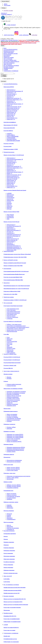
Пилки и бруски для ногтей (14, 396)
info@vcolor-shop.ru (9, 35)
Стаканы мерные (11, 498)
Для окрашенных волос (13, 309)
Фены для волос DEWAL (13, 468)
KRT (8, 346)
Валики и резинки (8, 374)
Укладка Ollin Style (8, 368)
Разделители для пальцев (13, 400)
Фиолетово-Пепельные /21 (14, 230)
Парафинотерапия (8, 68)
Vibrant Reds (10, 216)
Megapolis (9, 347)
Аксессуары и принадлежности (11, 61)
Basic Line (9, 339)
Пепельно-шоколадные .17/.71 (14, 100)
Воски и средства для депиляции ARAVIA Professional (16, 605)
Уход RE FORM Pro (8, 131)
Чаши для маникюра (12, 401)
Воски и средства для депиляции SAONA (13, 602)
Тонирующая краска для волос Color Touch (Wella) (15, 257)
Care (8, 337)
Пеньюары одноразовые (9, 551)
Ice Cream (9, 344)
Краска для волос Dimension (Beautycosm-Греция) (15, 190)
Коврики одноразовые (9, 542)
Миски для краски (11, 495)
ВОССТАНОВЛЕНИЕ (12, 136)
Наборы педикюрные (12, 404)
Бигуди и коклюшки (8, 522)
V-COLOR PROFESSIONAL (11, 49)
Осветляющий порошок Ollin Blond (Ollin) (13, 280)
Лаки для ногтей (8, 64)
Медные (9, 209)
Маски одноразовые (8, 567)
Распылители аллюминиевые (14, 460)
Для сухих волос (11, 310)
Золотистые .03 (11, 95)
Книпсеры (9, 403)
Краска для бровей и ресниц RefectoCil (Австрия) (15, 263)
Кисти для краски (11, 494)
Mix (8, 219)
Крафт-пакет (7, 636)
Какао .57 (9, 105)
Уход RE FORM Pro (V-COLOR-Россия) (13, 321)
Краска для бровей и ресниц (11, 53)
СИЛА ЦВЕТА (11, 135)
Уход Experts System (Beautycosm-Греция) (13, 306)
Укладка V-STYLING (9, 144)
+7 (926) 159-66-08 (10, 25)
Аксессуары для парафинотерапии (12, 619)
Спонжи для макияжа (12, 417)
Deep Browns (10, 217)
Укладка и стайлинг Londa (10, 365)
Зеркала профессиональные (14, 384)
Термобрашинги (11, 519)
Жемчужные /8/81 (11, 250)
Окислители (7, 56)
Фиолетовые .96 (11, 114)
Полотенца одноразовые (9, 556)
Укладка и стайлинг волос (10, 60)
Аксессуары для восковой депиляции (12, 607)
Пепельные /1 (10, 227)
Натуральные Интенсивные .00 (15, 91)
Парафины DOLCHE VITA (10, 616)
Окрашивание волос (8, 491)
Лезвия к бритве (11, 452)
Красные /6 (10, 243)
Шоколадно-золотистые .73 (14, 98)
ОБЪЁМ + (9, 134)
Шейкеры (9, 499)
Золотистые (10, 199)
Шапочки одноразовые (9, 570)
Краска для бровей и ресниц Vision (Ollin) (13, 266)
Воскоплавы (7, 610)
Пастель (9, 205)
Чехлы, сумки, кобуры (12, 478)
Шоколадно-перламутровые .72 (15, 104)
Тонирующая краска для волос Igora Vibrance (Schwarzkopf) (17, 254)
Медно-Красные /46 (12, 240)
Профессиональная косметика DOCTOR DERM (14, 587)
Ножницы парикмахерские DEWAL (16, 447)
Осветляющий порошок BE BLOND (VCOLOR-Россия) (16, 271)
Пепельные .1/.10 (11, 93)
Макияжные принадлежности (10, 411)
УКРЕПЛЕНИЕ (11, 138)
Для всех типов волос (12, 317)
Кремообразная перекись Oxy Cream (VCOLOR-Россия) (16, 289)
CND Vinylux (7, 582)
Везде (5, 48)
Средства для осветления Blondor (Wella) (13, 277)
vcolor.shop (33, 35)
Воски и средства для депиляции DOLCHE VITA (15, 599)
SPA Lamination (11, 353)
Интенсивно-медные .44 (13, 108)
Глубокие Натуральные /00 (14, 226)
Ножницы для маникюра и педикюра (16, 392)
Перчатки (6, 545)
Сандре (9, 202)
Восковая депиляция (9, 67)
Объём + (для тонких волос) (14, 324)
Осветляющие (10, 198)
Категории (3, 81)
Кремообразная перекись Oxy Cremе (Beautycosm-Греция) (17, 286)
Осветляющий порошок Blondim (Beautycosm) (14, 274)
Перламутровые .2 (11, 94)
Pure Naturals (10, 215)
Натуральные (10, 195)
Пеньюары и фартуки (9, 454)
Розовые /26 (10, 232)
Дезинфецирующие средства (10, 639)
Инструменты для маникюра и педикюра (13, 389)
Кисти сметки (7, 409)
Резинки (9, 378)
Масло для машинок (12, 440)
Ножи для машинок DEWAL (14, 441)
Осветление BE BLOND (9, 128)
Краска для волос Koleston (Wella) (11, 212)
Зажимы (9, 505)
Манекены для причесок (9, 424)
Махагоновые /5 (11, 242)
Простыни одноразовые (9, 559)
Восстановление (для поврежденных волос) (18, 327)
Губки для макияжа (12, 416)
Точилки (9, 421)
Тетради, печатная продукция (10, 573)
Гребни (9, 515)
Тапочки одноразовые (9, 548)
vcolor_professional (22, 35)
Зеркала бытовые (11, 386)
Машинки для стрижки (9, 431)
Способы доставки (8, 11)
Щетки (9, 517)
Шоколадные (10, 200)
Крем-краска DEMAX (9, 87)
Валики (9, 377)
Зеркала (6, 381)
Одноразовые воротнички (10, 534)
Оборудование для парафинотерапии (12, 622)
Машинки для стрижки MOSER (15, 437)
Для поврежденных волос (13, 312)
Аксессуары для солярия (9, 630)
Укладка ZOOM (7, 146)
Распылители (7, 457)
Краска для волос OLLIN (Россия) (11, 222)
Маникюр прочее (11, 406)
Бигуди (9, 525)
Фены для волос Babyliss (13, 469)
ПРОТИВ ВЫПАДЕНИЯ (13, 141)
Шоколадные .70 (11, 102)
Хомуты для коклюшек (13, 528)
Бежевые (9, 203)
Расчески (9, 514)
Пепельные (10, 196)
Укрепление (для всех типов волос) (16, 329)
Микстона (9, 206)
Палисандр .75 (11, 101)
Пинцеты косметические (13, 420)
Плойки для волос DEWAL (14, 486)
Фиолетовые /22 (11, 229)
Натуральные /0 (11, 225)
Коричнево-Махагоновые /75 (14, 249)
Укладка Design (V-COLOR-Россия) (12, 360)
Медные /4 (10, 237)
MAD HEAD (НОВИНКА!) (10, 122)
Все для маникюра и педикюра (11, 65)
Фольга (6, 536)
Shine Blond (10, 351)
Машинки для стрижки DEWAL (15, 434)
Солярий (6, 69)
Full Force (9, 343)
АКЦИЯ (9, 193)
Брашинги (9, 518)
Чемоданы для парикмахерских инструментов (18, 476)
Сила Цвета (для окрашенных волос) (16, 326)
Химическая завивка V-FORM (11, 149)
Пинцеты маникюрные (13, 397)
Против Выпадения (12, 331)
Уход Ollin (6, 334)
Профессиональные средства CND (11, 593)
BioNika (9, 340)
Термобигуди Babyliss (12, 488)
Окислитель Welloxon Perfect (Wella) (12, 291)
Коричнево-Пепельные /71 (13, 246)
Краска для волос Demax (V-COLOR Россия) (14, 155)
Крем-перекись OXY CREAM (10, 125)
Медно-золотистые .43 (12, 109)
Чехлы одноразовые (8, 565)
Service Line (10, 350)
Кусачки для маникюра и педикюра (16, 393)
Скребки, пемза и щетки (13, 399)
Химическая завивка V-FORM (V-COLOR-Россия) (15, 300)
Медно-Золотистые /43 (13, 239)
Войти (5, 4)
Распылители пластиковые (14, 462)
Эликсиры (9, 319)
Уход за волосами (8, 59)
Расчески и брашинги (9, 511)
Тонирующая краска (9, 52)
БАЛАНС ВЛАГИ (11, 139)
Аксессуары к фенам (12, 470)
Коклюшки (10, 527)
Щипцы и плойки (8, 482)
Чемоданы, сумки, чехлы (9, 473)
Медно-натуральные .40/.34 (14, 107)
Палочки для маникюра (13, 394)
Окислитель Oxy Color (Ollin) (10, 294)
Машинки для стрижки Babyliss (15, 436)
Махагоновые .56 (11, 112)
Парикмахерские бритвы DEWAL (15, 450)
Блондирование (7, 55)
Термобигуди (10, 529)
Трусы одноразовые (8, 553)
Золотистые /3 (10, 233)
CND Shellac (7, 579)
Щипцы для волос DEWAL (14, 485)
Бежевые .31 (10, 97)
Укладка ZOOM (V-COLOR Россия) (12, 357)
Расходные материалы (9, 63)
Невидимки (10, 508)
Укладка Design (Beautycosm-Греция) (12, 363)
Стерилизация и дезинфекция (11, 71)
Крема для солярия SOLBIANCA (11, 627)
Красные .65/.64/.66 (12, 111)
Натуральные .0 (11, 90)
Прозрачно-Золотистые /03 (14, 235)
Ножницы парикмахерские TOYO (15, 449)
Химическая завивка (9, 57)
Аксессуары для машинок (13, 439)
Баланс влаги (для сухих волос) (15, 330)
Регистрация (7, 5)
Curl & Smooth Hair (12, 341)
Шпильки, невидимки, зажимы (11, 502)
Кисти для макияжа (12, 414)
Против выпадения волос (13, 313)
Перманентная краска (9, 51)
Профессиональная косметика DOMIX (12, 590)
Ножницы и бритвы (8, 444)
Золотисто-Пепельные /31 (13, 236)
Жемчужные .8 (11, 115)
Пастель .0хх (10, 116)
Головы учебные (11, 427)
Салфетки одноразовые (9, 562)
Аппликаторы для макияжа (14, 419)
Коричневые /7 (11, 244)
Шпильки (9, 506)
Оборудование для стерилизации (11, 642)
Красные (9, 207)
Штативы (9, 429)
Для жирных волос (12, 314)
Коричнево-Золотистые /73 (14, 247)
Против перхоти (11, 316)
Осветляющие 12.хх (12, 118)
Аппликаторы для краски (13, 496)
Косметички (10, 479)
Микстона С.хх (11, 119)
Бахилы (6, 539)
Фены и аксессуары (8, 465)
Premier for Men (11, 349)
